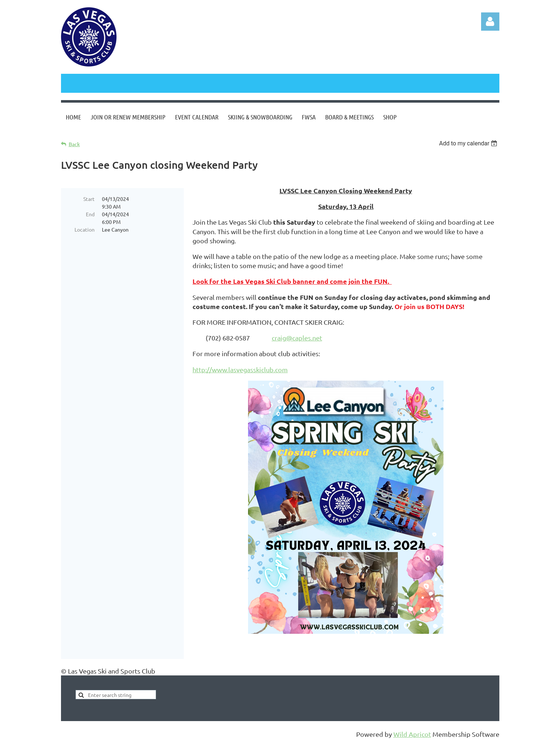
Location (85, 229)
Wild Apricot (412, 734)
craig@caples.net (297, 338)
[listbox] (469, 143)
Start (89, 199)
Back (74, 144)
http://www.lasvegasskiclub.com (240, 369)
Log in (490, 22)
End (90, 214)
